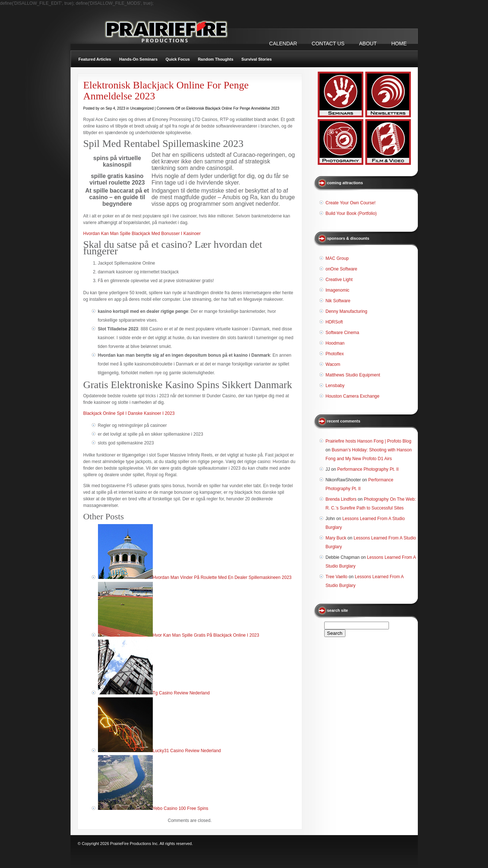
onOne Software (342, 269)
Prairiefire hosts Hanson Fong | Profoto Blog (369, 441)
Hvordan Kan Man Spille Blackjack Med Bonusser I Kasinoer (142, 234)
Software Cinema (343, 333)
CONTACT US (328, 43)
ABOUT (368, 43)
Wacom (333, 364)
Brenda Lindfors (341, 499)
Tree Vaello (337, 577)
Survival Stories (256, 59)
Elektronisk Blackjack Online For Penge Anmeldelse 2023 (166, 90)
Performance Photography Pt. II (368, 469)
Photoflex (335, 354)
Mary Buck (336, 538)
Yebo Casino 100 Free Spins (181, 808)
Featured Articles (95, 59)
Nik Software (338, 301)
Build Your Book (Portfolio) (351, 213)
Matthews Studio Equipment (353, 375)
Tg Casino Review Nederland (181, 693)
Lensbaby (335, 386)
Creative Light (339, 280)
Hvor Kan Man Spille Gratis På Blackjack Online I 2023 (206, 635)
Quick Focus (178, 59)
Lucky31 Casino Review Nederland (187, 751)
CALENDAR (283, 43)
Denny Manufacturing (347, 311)
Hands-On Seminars (138, 59)
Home (399, 43)
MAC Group (337, 258)
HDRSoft (334, 322)
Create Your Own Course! (351, 203)
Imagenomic (338, 290)
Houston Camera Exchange (353, 396)
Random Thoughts (215, 59)
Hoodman (335, 343)
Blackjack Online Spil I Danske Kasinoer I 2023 (129, 413)
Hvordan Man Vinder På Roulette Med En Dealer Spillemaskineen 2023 (222, 577)
